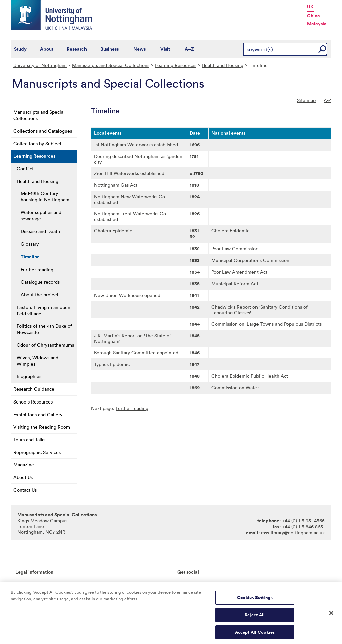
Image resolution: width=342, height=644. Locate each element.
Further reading (37, 269)
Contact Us (25, 490)
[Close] (331, 619)
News (139, 49)
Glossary (30, 244)
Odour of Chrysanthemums (45, 345)
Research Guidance (34, 389)
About (47, 49)
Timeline (30, 257)
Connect (187, 583)
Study (20, 49)
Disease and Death (40, 231)
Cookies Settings (255, 603)
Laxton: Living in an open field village (44, 310)
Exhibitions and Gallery (38, 414)
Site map (306, 100)
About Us (23, 477)
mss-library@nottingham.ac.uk (293, 533)
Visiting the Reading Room (42, 427)
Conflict (25, 169)
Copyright (26, 583)
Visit (165, 49)
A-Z (327, 100)
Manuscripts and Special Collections (111, 65)
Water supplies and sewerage (41, 215)
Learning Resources (176, 65)
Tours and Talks (29, 439)
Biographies (29, 376)
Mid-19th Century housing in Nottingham (45, 196)
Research (77, 49)
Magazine (24, 464)
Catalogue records (40, 282)
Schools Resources (33, 402)
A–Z (189, 49)
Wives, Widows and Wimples (38, 361)
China (313, 16)
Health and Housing (223, 65)
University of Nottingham (40, 65)
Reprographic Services (37, 452)
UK (310, 7)
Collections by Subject (37, 143)
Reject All (255, 620)
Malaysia (317, 24)
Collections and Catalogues (43, 131)
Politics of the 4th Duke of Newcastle (44, 329)
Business (109, 49)
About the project (40, 294)
